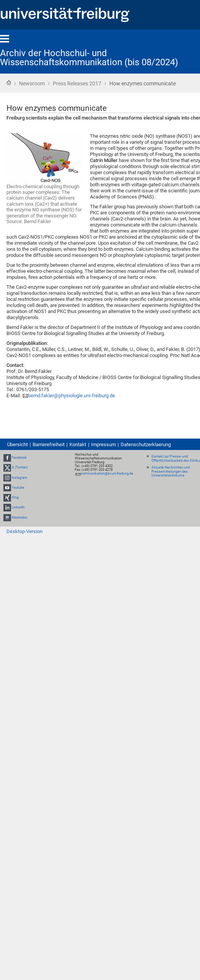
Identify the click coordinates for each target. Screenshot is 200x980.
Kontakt (78, 444)
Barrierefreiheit (49, 444)
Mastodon (20, 518)
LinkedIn (18, 507)
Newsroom (32, 83)
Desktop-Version (24, 531)
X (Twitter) (20, 468)
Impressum (103, 444)
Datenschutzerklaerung (146, 444)
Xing (15, 497)
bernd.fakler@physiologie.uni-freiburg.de (72, 396)
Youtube (18, 488)
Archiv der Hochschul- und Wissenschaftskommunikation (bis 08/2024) (89, 58)
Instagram (20, 478)
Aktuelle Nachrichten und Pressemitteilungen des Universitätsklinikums (171, 472)
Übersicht (17, 444)
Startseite (9, 83)
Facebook (19, 458)
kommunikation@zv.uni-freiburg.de (107, 473)
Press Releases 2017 (77, 83)
